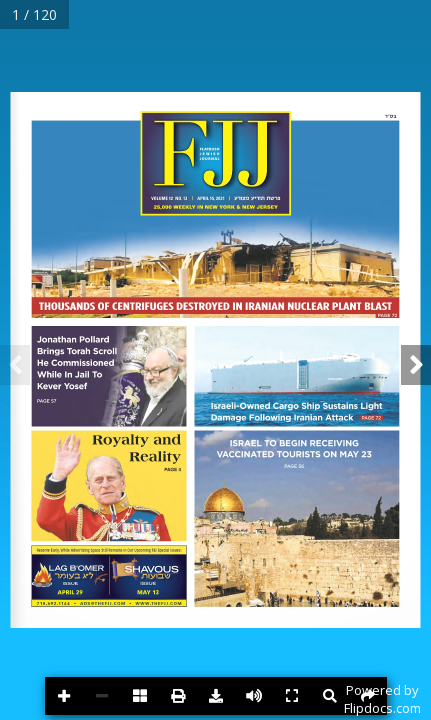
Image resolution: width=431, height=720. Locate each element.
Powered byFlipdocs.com (382, 699)
